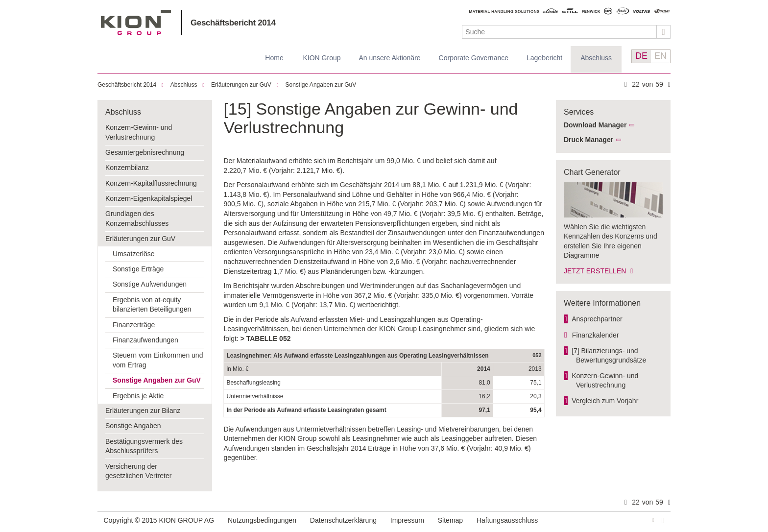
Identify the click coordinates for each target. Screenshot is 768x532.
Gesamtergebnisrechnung (145, 152)
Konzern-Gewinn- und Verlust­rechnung (605, 381)
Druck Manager (588, 140)
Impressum (407, 520)
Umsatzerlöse (134, 254)
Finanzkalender (596, 335)
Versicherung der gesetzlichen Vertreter (138, 471)
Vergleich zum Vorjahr (605, 401)
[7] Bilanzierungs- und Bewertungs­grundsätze (609, 356)
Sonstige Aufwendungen (150, 284)
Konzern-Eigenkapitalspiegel (149, 198)
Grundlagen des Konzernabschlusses (137, 218)
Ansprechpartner (597, 319)
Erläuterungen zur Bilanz (143, 411)
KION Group (322, 58)
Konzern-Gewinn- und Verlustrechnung (139, 132)
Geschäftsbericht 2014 (233, 23)
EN (660, 56)
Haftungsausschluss (507, 520)
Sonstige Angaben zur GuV (321, 85)
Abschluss (596, 58)
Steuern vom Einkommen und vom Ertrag (158, 360)
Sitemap (450, 520)
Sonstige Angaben (133, 426)
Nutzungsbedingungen (262, 520)
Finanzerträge (134, 325)
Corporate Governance (474, 58)
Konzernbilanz (127, 168)
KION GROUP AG (136, 22)
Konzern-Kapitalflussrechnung (151, 183)
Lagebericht (544, 58)
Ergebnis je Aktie (138, 396)
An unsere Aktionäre (390, 58)
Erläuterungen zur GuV (241, 85)
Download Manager (595, 125)
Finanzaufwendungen (145, 340)
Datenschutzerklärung (343, 520)
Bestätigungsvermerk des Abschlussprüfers (144, 446)
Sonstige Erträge (138, 269)
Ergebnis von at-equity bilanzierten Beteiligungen (152, 305)
